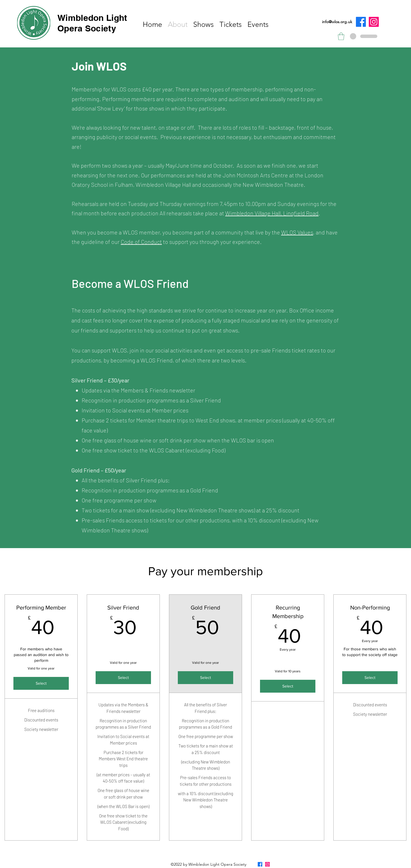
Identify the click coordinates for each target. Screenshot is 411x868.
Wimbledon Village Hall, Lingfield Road (272, 213)
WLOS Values (297, 232)
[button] (341, 36)
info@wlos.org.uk (337, 22)
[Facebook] (361, 22)
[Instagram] (374, 22)
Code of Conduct (141, 242)
